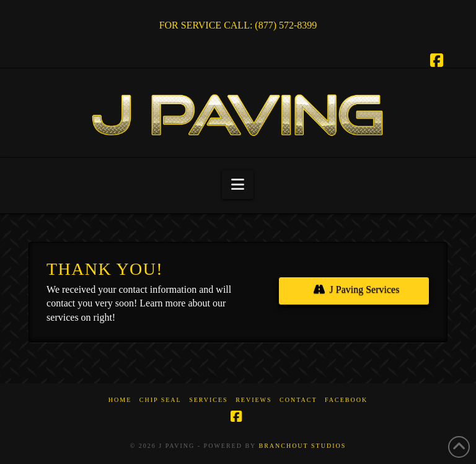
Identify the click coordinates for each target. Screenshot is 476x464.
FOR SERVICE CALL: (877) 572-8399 (238, 25)
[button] (238, 185)
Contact (298, 400)
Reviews (253, 400)
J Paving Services (357, 289)
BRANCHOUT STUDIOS (302, 446)
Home (120, 400)
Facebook (346, 400)
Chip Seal (161, 400)
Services (208, 400)
